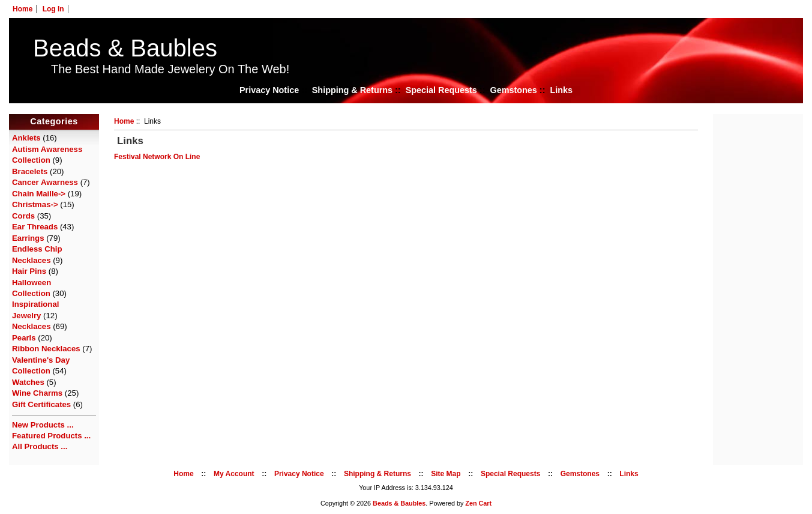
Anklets (26, 138)
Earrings (28, 238)
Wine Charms (37, 393)
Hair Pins (29, 271)
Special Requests (441, 90)
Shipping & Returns (352, 90)
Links (561, 90)
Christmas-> (35, 204)
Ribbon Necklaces (46, 349)
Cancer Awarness (45, 182)
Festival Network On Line (157, 157)
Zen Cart (478, 503)
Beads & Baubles (125, 48)
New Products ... (43, 425)
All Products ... (40, 446)
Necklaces (32, 326)
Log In (53, 9)
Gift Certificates (41, 404)
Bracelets (30, 171)
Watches (28, 382)
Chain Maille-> (39, 194)
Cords (23, 216)
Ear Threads (35, 227)
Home (23, 9)
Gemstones (513, 90)
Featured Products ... (51, 436)
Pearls (24, 338)
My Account (234, 474)
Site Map (446, 474)
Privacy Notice (269, 90)
